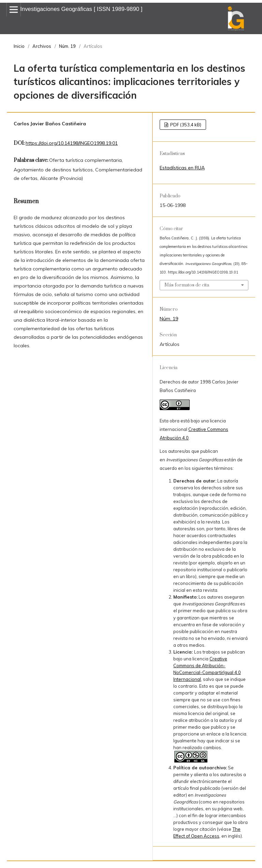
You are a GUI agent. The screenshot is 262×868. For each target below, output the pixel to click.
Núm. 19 (67, 46)
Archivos (42, 46)
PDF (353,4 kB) (185, 125)
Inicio (19, 46)
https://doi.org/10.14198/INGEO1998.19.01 (72, 143)
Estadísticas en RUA (182, 168)
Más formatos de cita (187, 285)
